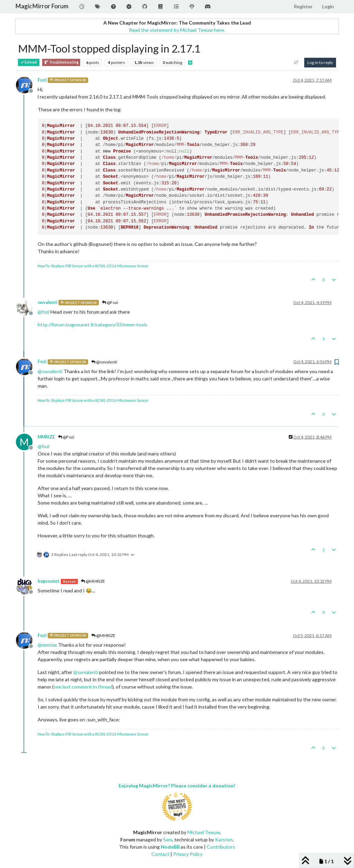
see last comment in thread (83, 687)
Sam (168, 839)
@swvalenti (104, 362)
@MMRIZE (93, 581)
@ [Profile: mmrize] (47, 645)
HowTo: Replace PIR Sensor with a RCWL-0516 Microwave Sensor (93, 266)
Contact (160, 854)
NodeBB (170, 847)
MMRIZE (46, 437)
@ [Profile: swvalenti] (50, 371)
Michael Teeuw (204, 832)
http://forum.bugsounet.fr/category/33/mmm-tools (92, 325)
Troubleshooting (61, 62)
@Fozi (110, 302)
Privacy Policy (188, 854)
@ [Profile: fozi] (44, 312)
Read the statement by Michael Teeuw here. (177, 30)
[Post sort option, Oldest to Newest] (296, 63)
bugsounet (49, 581)
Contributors (221, 847)
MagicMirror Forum (42, 6)
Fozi (42, 80)
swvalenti (47, 302)
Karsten (224, 839)
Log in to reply (320, 62)
